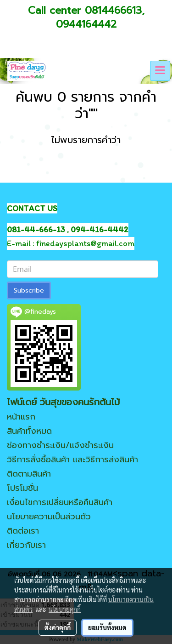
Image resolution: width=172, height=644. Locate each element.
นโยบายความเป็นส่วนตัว (49, 517)
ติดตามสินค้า (29, 474)
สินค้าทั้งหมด (29, 431)
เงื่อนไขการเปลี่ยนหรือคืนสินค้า (60, 502)
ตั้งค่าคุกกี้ (58, 627)
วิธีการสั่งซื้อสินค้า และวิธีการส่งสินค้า (72, 460)
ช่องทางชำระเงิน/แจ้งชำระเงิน (60, 445)
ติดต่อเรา (23, 531)
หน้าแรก (21, 417)
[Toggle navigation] (160, 71)
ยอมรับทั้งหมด (107, 627)
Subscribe (29, 290)
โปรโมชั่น (22, 488)
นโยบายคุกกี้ (65, 609)
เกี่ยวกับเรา (26, 545)
